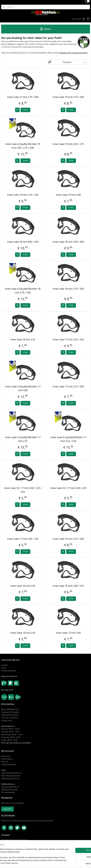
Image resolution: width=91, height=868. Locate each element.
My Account (79, 19)
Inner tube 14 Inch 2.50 (23, 633)
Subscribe (7, 809)
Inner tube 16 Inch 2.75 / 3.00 (68, 539)
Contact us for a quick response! (73, 53)
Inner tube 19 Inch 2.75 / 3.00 (68, 97)
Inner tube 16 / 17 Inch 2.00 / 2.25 (68, 488)
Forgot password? (9, 765)
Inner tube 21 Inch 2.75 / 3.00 (23, 97)
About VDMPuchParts (10, 709)
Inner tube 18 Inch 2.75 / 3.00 (68, 289)
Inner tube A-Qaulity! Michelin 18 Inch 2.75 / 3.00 (23, 291)
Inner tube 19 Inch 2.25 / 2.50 (23, 195)
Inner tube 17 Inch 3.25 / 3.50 (68, 340)
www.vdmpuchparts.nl (10, 778)
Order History (7, 759)
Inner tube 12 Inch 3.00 (68, 633)
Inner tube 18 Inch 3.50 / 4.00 (68, 242)
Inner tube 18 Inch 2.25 (23, 340)
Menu (46, 29)
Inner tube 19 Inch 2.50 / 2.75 (68, 144)
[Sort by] (67, 62)
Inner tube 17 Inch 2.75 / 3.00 (68, 387)
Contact (4, 665)
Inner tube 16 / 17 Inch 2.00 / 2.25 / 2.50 (23, 490)
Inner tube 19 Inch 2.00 (68, 195)
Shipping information (10, 715)
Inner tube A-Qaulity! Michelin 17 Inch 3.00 (23, 389)
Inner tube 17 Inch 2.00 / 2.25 (23, 539)
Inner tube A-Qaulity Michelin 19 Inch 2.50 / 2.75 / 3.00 (23, 146)
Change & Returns (8, 671)
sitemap (55, 863)
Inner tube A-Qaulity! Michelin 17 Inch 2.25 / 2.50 (68, 439)
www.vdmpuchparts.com (11, 773)
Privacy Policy (7, 721)
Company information (10, 712)
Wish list (4, 762)
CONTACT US (7, 843)
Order (25, 110)
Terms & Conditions (9, 718)
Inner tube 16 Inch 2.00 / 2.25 (68, 586)
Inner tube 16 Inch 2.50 (23, 586)
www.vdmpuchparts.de (11, 776)
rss (62, 863)
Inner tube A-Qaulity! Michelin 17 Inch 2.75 (23, 439)
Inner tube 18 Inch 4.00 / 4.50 (23, 242)
